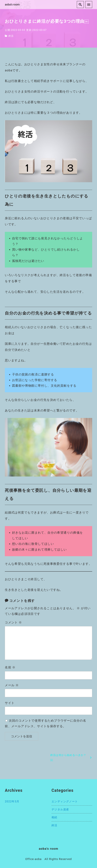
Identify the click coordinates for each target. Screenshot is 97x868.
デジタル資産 (60, 809)
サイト (10, 703)
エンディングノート (65, 801)
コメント (13, 622)
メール (12, 685)
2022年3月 (12, 801)
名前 (10, 667)
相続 (54, 817)
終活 (11, 36)
